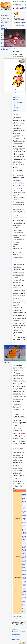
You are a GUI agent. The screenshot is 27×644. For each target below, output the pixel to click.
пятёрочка (19, 225)
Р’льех (21, 320)
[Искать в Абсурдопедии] (24, 7)
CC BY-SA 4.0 (19, 628)
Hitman (25, 511)
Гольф (23, 551)
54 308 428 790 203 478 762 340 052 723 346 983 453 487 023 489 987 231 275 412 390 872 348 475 (19, 185)
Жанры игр (25, 496)
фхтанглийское (20, 273)
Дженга (24, 589)
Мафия (24, 602)
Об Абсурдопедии (16, 634)
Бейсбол (24, 548)
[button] (4, 49)
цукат (14, 287)
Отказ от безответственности (18, 637)
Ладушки (24, 600)
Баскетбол (24, 546)
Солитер (24, 593)
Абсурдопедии (17, 92)
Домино (24, 572)
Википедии (23, 23)
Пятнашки (24, 592)
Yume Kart (21, 440)
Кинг (23, 577)
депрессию (20, 378)
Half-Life (24, 507)
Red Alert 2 (24, 521)
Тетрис (24, 604)
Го (23, 596)
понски (14, 268)
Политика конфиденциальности (19, 632)
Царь (26, 577)
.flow (24, 434)
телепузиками (16, 138)
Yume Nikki (21, 26)
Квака (23, 535)
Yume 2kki (20, 434)
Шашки (24, 587)
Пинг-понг (24, 559)
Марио (24, 539)
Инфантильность (21, 380)
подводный (25, 555)
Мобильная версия (16, 640)
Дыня (23, 531)
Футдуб (24, 565)
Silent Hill (24, 524)
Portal (23, 509)
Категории (16, 616)
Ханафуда (24, 583)
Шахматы (24, 584)
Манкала (24, 579)
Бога (14, 474)
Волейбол (24, 549)
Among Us (24, 498)
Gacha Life (24, 506)
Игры (20, 616)
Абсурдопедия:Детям (19, 618)
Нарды (24, 580)
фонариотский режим (18, 213)
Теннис (24, 563)
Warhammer (25, 570)
